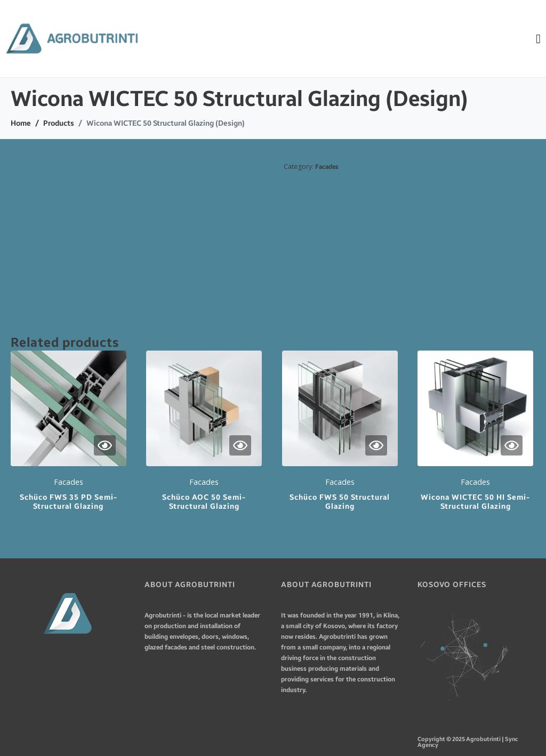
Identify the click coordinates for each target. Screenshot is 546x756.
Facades (327, 167)
